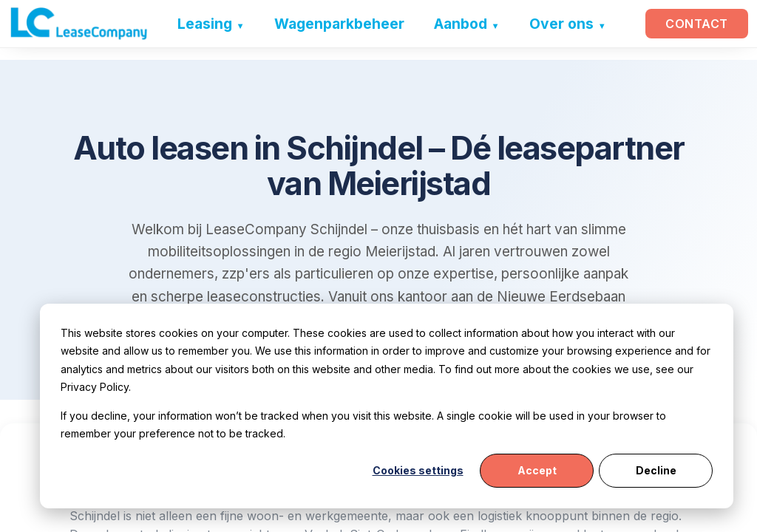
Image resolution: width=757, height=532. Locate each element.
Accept (537, 470)
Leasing (204, 24)
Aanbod (460, 24)
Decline (656, 470)
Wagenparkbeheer (339, 24)
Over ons (561, 24)
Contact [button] (697, 24)
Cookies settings (418, 470)
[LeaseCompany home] (79, 24)
